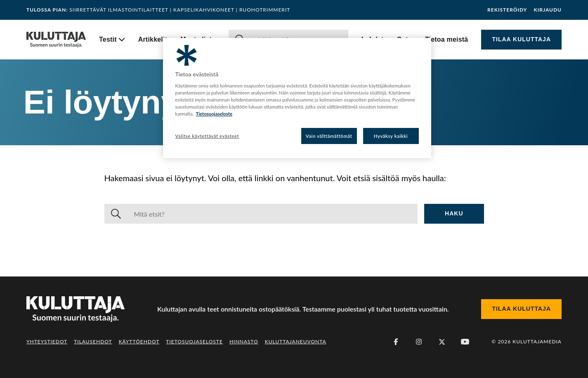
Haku (454, 213)
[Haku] (273, 214)
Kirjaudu (548, 10)
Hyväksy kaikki (391, 136)
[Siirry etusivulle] (56, 40)
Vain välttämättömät (329, 136)
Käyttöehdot (139, 341)
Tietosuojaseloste (194, 341)
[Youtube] (465, 342)
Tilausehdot (93, 341)
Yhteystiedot (47, 341)
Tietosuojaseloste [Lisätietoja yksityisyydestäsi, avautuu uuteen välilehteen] (214, 114)
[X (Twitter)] (442, 342)
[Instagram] (419, 342)
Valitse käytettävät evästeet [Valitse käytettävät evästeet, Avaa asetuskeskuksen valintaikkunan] (207, 136)
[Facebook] (396, 342)
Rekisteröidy (507, 10)
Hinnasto (244, 341)
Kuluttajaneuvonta (296, 341)
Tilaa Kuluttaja (521, 39)
